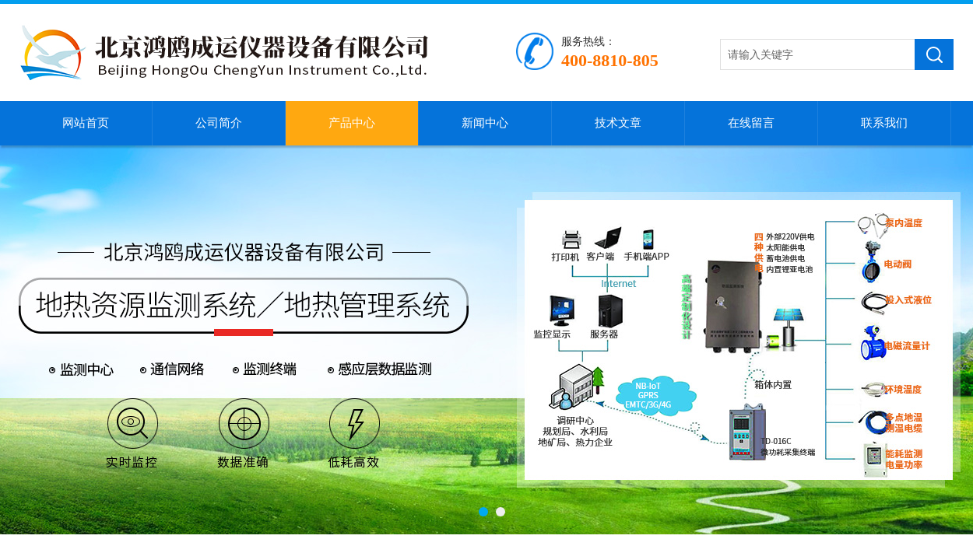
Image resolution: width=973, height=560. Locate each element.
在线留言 (751, 123)
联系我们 (884, 123)
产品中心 (352, 123)
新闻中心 (485, 123)
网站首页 (86, 123)
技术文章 (618, 123)
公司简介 (219, 123)
